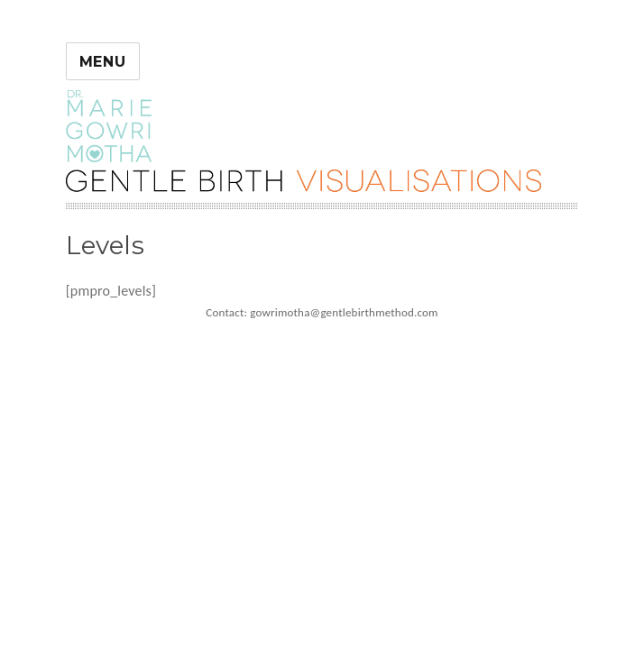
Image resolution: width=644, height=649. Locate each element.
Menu (103, 62)
